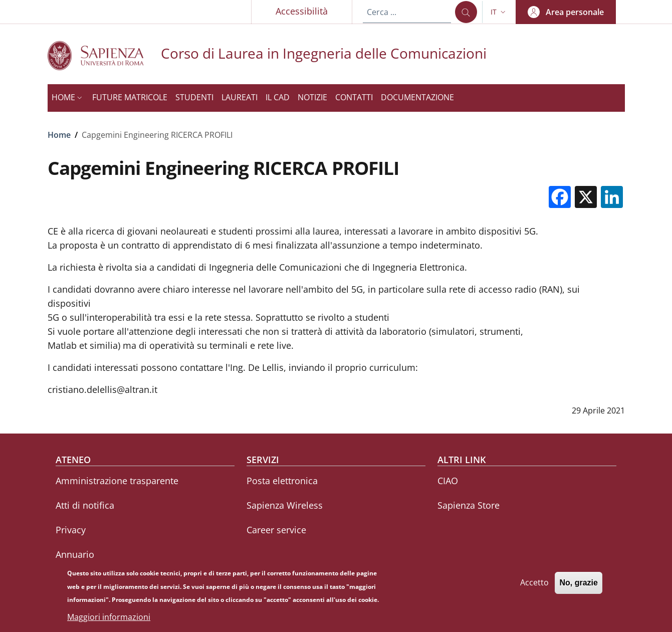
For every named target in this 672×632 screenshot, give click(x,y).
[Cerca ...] (466, 12)
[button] (499, 12)
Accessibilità (302, 11)
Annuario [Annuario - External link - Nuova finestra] (75, 554)
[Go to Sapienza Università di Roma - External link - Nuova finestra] (104, 55)
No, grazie (578, 587)
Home (59, 135)
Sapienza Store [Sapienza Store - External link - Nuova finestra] (469, 505)
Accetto (534, 586)
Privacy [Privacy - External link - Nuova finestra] (71, 530)
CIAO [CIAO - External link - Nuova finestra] (448, 481)
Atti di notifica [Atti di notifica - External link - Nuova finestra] (85, 505)
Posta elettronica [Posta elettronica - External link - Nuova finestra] (282, 481)
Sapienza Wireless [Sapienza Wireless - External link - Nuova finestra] (285, 505)
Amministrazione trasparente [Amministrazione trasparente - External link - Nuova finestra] (117, 481)
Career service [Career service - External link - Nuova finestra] (276, 530)
